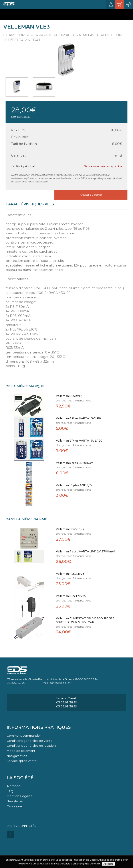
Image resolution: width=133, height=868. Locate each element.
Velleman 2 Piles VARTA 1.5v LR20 (79, 441)
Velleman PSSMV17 (69, 396)
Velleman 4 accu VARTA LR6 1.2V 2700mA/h (86, 551)
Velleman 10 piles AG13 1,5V (74, 485)
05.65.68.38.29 (67, 702)
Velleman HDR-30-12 (70, 529)
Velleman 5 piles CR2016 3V (74, 463)
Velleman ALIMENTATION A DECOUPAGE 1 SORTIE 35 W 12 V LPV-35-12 (85, 620)
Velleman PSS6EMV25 (71, 596)
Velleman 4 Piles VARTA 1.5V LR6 (78, 418)
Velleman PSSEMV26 (70, 574)
